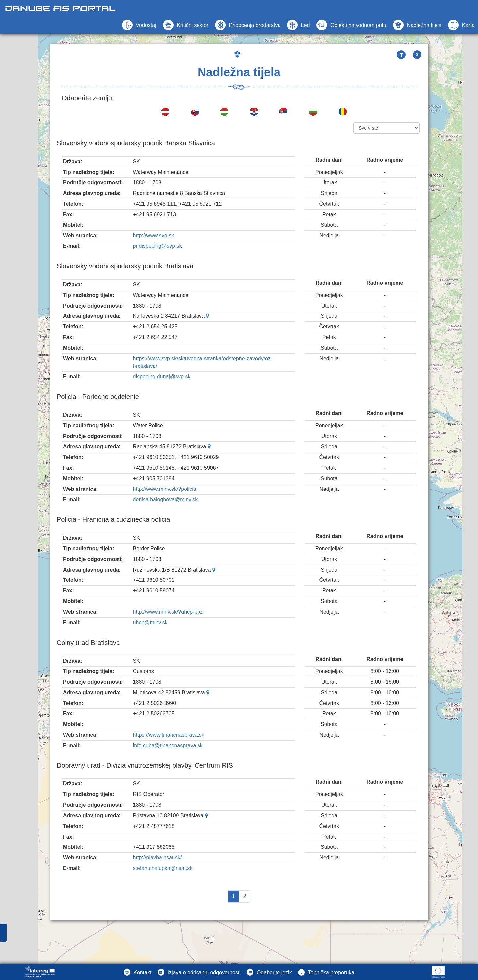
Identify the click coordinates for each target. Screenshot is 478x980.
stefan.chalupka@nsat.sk (163, 868)
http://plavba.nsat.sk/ (158, 858)
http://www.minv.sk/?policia (165, 489)
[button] (351, 25)
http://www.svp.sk (154, 236)
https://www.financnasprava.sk (169, 735)
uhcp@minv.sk (150, 623)
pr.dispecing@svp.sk (158, 246)
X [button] (417, 55)
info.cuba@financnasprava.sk (168, 745)
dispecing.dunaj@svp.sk (162, 376)
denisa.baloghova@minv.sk (165, 500)
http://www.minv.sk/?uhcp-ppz (168, 612)
